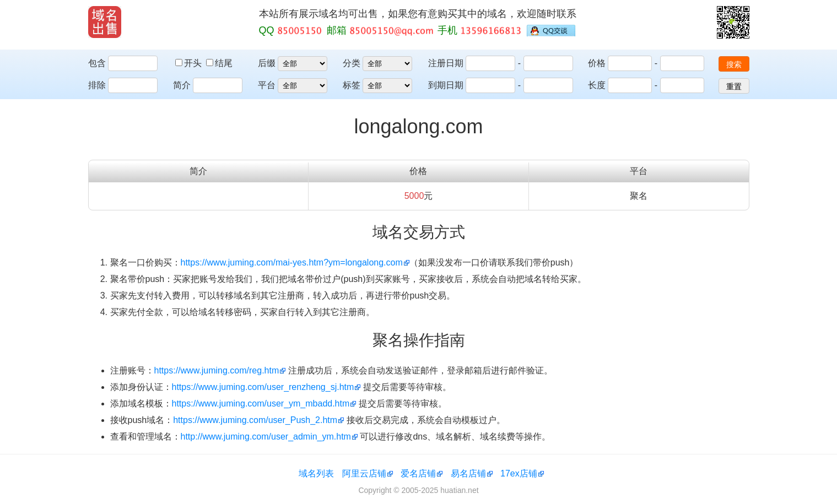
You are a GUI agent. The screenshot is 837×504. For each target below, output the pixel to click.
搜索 (734, 64)
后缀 (267, 63)
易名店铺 (468, 473)
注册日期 (446, 63)
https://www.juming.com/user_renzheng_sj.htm (263, 387)
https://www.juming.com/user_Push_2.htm (255, 420)
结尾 (219, 63)
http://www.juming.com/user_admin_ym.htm (266, 437)
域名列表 (316, 473)
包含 (97, 63)
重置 (734, 86)
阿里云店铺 (364, 473)
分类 (352, 63)
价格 (597, 63)
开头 (190, 63)
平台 (267, 85)
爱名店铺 (418, 473)
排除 (97, 85)
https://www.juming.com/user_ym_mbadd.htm (261, 403)
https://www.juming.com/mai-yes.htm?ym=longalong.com (292, 262)
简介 (182, 85)
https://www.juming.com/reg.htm (217, 370)
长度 (597, 85)
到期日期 (446, 85)
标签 (352, 85)
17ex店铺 (519, 473)
